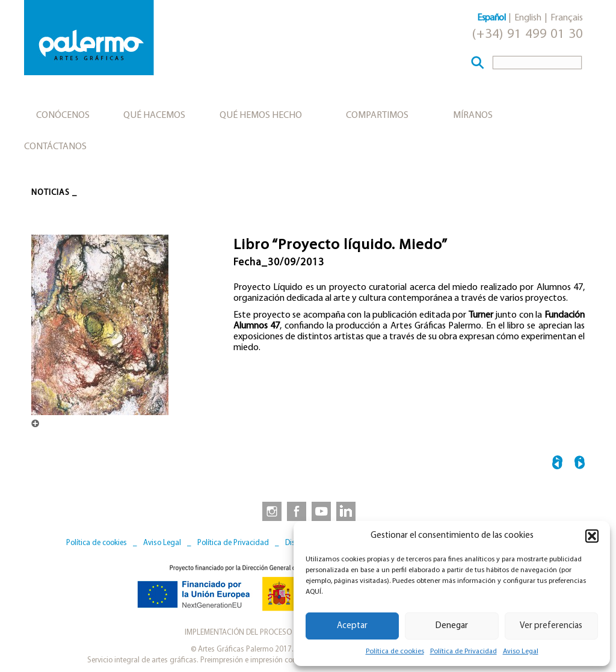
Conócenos (63, 116)
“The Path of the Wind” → (580, 464)
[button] (592, 536)
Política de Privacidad (464, 652)
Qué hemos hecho (261, 116)
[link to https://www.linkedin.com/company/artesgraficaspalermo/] (347, 511)
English (528, 18)
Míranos (473, 116)
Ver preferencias (551, 626)
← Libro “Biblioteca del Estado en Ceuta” (557, 464)
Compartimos (377, 116)
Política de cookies (395, 652)
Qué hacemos (154, 116)
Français (567, 18)
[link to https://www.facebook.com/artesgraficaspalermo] (295, 511)
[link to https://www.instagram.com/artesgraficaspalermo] (269, 511)
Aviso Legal (521, 652)
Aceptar (352, 626)
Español (491, 18)
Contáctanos (55, 147)
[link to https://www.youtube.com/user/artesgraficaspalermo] (321, 511)
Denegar (452, 626)
